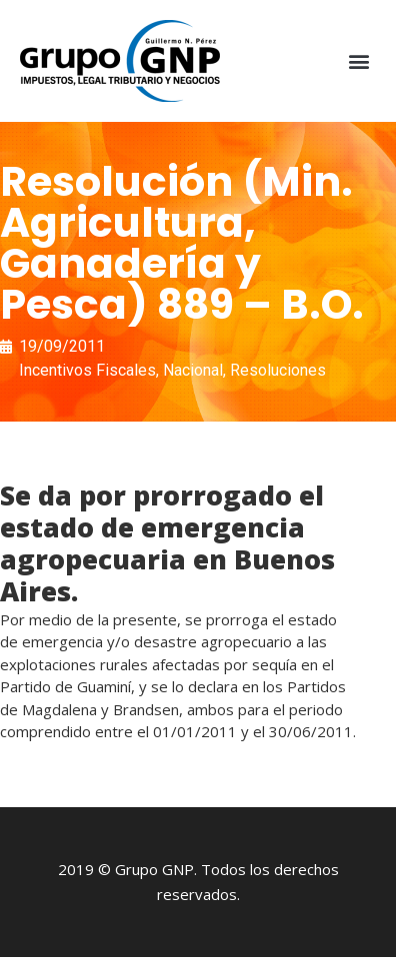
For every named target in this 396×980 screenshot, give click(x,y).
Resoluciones (278, 370)
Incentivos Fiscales (87, 370)
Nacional (193, 370)
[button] (359, 61)
